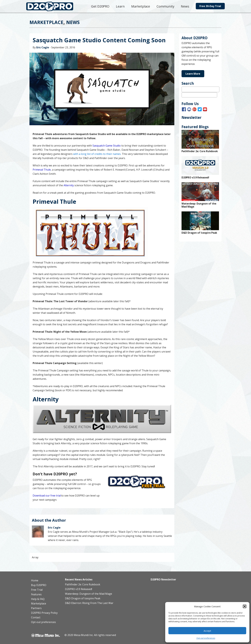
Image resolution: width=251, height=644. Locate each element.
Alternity (69, 185)
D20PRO (53, 7)
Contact (36, 617)
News (73, 22)
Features (36, 594)
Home (35, 580)
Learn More (193, 74)
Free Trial (37, 590)
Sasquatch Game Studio (107, 146)
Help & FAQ (38, 599)
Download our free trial (47, 496)
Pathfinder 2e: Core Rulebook (200, 151)
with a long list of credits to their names (97, 154)
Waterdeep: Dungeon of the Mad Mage (199, 205)
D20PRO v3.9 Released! (195, 178)
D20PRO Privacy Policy (44, 613)
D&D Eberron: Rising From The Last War (89, 603)
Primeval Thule (42, 170)
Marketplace (46, 22)
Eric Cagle (43, 47)
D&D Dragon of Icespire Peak (199, 233)
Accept (207, 631)
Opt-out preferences (206, 638)
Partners (36, 608)
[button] (245, 606)
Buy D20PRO (39, 585)
